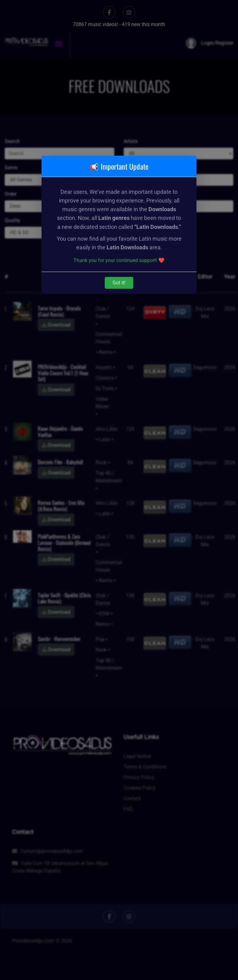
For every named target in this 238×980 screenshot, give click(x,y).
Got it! (119, 283)
